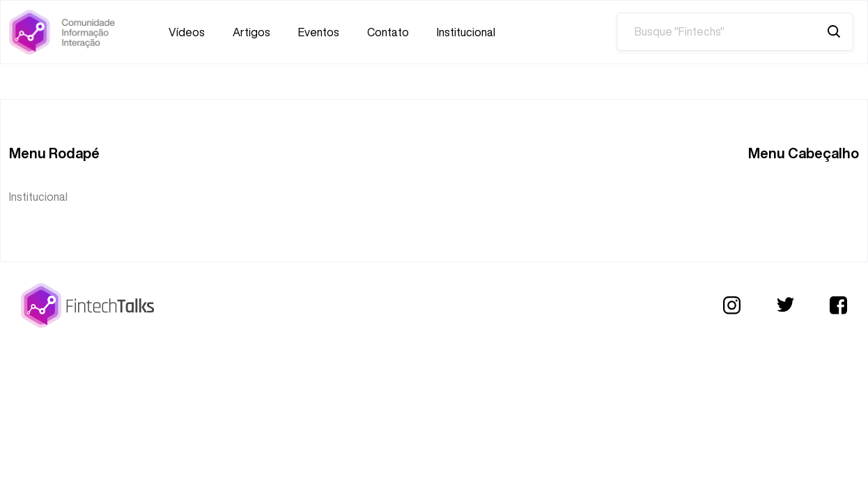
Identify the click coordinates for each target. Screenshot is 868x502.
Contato (388, 32)
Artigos (251, 32)
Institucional (466, 32)
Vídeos (187, 32)
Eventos (319, 32)
